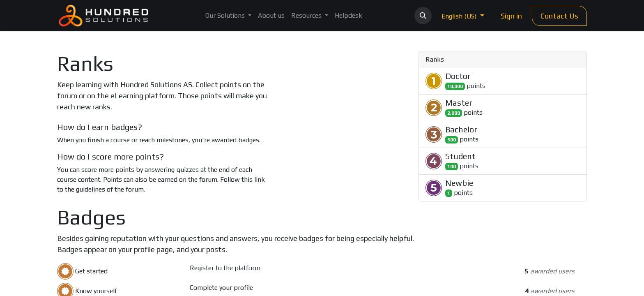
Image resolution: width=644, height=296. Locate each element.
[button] (423, 16)
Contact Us (559, 16)
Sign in (511, 16)
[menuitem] (228, 16)
